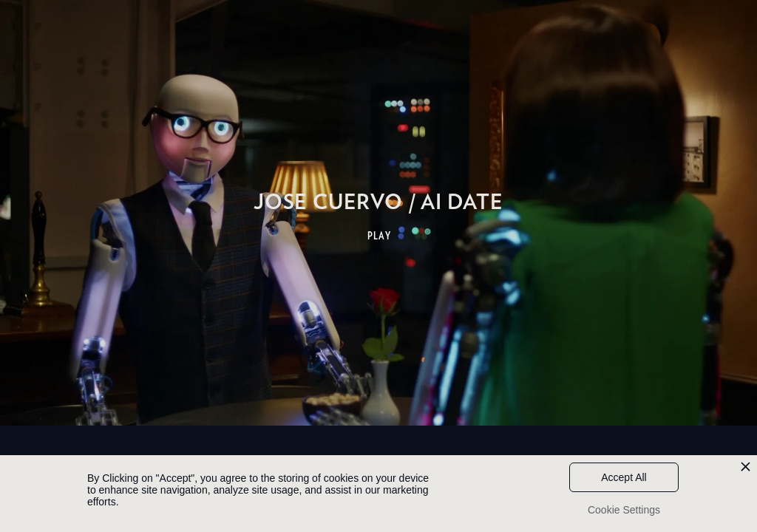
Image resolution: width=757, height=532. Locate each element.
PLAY (380, 236)
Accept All (624, 477)
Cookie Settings (624, 510)
